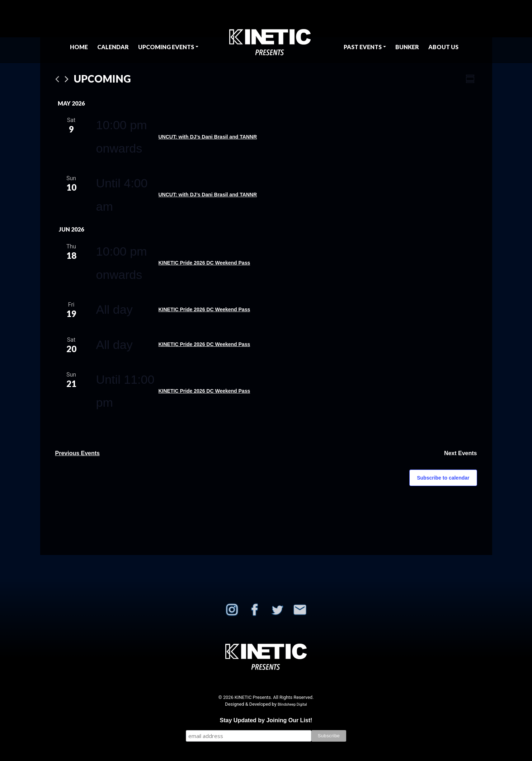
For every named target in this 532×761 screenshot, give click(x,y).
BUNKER (407, 47)
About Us (443, 47)
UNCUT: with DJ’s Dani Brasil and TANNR (208, 137)
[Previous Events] (57, 79)
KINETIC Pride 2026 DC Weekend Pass (204, 263)
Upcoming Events (166, 47)
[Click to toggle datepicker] (102, 79)
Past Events (363, 47)
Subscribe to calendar (443, 478)
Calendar (113, 47)
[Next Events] (67, 79)
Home (79, 47)
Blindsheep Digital (292, 704)
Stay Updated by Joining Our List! (266, 720)
